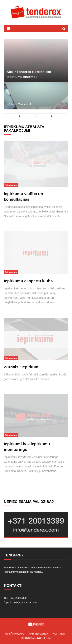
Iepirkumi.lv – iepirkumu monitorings (27, 447)
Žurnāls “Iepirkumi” (23, 367)
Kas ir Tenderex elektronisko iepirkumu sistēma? (29, 74)
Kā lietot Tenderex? (19, 104)
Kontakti (59, 634)
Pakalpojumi (11, 185)
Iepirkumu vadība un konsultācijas (23, 196)
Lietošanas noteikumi (36, 638)
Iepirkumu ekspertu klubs (28, 281)
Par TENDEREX (39, 634)
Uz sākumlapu (15, 634)
